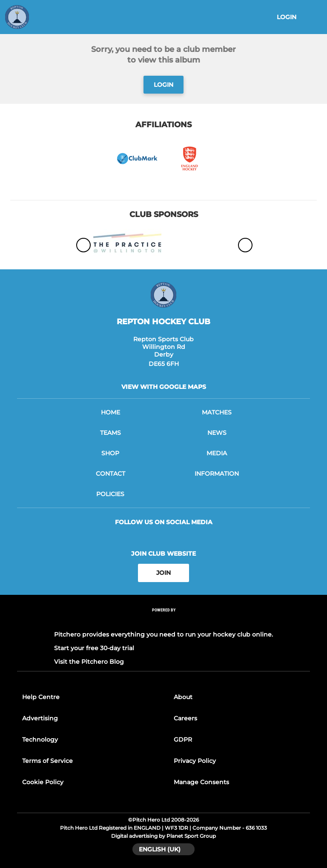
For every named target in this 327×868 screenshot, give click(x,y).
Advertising (40, 718)
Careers (185, 718)
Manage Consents (201, 782)
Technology (40, 740)
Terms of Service (47, 761)
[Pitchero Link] (163, 621)
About (183, 697)
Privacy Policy (195, 761)
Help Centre (41, 697)
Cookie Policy (43, 782)
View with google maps (164, 387)
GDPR (183, 740)
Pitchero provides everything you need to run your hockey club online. (163, 634)
